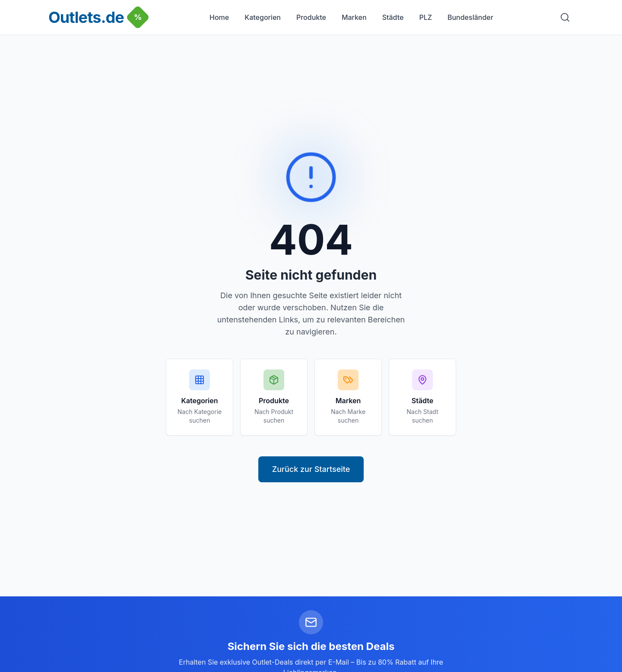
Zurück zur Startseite (311, 469)
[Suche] (565, 17)
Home (219, 17)
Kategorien (263, 17)
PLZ (425, 17)
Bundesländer (470, 17)
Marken (354, 17)
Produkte (311, 17)
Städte (393, 17)
